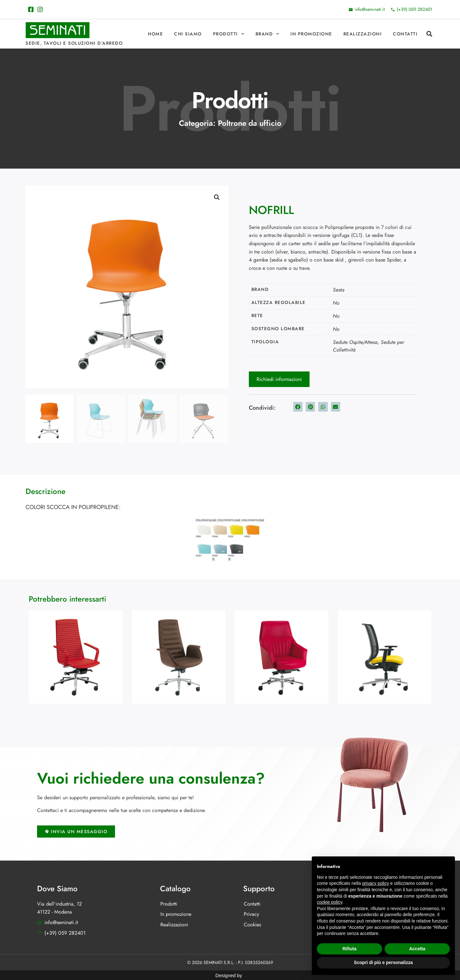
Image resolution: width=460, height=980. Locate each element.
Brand (267, 34)
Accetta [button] (417, 949)
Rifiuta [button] (349, 949)
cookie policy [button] (330, 902)
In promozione (311, 34)
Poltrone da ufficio (250, 123)
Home (155, 34)
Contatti (405, 34)
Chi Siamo (188, 34)
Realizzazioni (363, 34)
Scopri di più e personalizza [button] (383, 962)
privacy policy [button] (376, 883)
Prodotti (229, 34)
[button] (429, 34)
